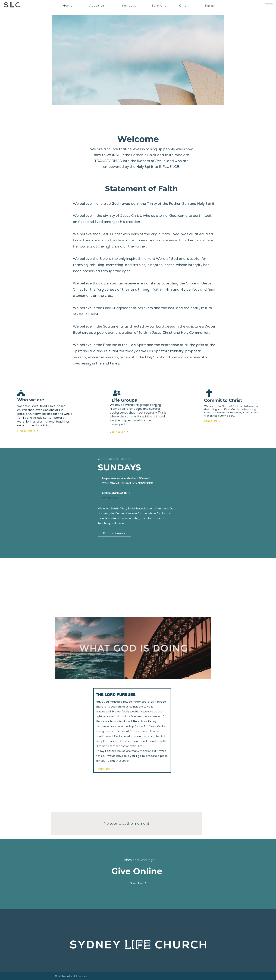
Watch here (110, 498)
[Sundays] (129, 5)
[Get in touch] (122, 432)
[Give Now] (138, 883)
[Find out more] (29, 431)
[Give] (183, 5)
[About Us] (97, 5)
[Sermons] (159, 5)
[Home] (68, 5)
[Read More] (216, 421)
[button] (269, 5)
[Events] (209, 5)
